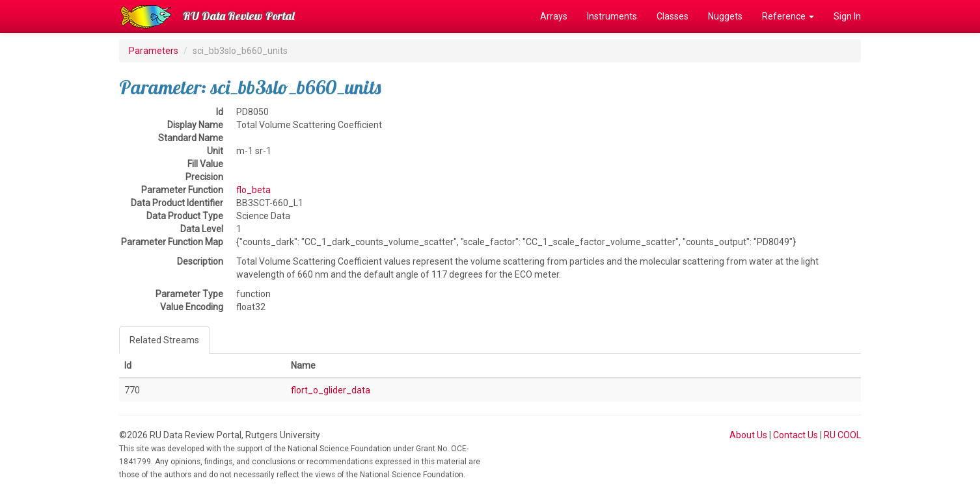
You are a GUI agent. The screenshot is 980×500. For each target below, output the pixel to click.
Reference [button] (788, 16)
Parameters (154, 51)
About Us (748, 435)
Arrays (554, 16)
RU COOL (842, 435)
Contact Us (796, 435)
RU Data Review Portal (239, 16)
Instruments (612, 16)
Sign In (847, 16)
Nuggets (725, 16)
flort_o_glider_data (331, 390)
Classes (673, 16)
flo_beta (253, 190)
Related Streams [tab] (164, 340)
